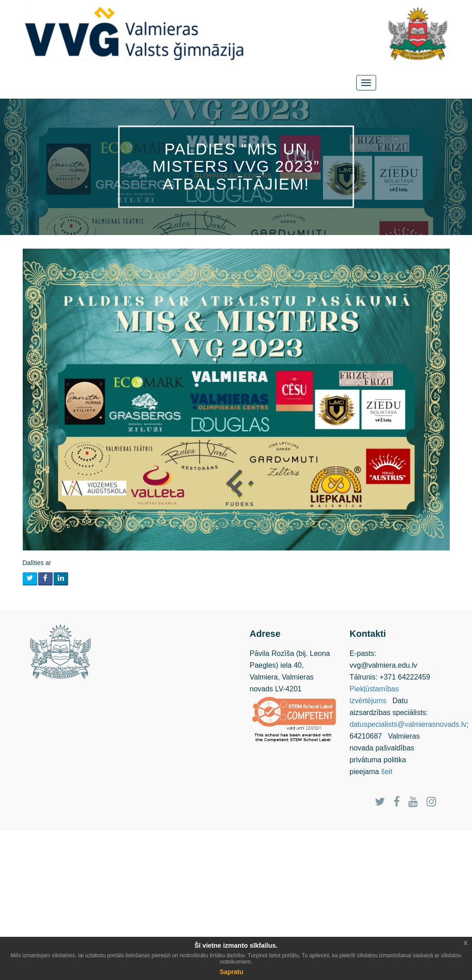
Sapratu (231, 972)
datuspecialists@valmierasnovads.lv (408, 724)
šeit (387, 772)
